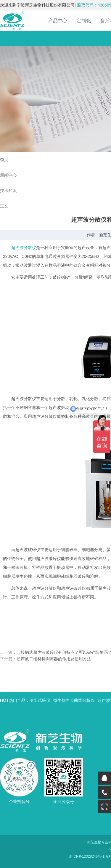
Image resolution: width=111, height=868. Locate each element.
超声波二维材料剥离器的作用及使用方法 (54, 659)
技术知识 (8, 191)
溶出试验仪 (40, 700)
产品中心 (58, 21)
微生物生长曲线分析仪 (74, 700)
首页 (4, 160)
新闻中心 (8, 175)
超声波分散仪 (24, 247)
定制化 (84, 21)
